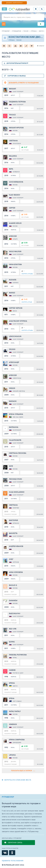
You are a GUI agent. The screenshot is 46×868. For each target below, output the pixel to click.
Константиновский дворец (27, 37)
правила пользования (13, 860)
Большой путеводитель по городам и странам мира (21, 805)
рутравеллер (6, 31)
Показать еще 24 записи (23, 771)
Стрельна (34, 31)
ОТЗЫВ (27, 302)
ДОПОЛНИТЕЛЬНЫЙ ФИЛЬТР (17, 63)
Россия (26, 31)
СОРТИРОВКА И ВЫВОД (16, 76)
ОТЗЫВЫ (27, 274)
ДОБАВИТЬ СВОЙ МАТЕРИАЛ (14, 3)
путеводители (17, 31)
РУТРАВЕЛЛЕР (8, 797)
